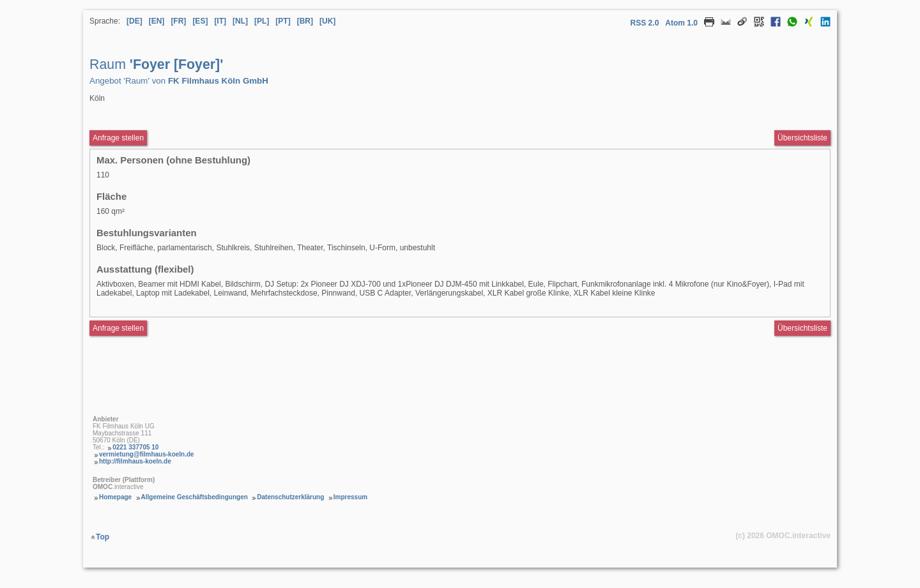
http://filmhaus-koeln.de (135, 461)
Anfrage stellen (118, 328)
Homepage (115, 497)
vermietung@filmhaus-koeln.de (147, 454)
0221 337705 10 (135, 447)
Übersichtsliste (802, 138)
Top (103, 537)
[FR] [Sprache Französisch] (178, 21)
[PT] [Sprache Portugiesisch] (283, 21)
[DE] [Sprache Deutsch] (134, 21)
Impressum (350, 497)
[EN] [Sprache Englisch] (157, 21)
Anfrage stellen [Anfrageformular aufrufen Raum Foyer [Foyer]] (118, 138)
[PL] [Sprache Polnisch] (262, 21)
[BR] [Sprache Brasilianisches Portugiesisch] (305, 21)
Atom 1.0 (681, 23)
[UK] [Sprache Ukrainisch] (327, 21)
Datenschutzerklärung (290, 497)
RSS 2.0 (645, 23)
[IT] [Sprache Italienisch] (220, 21)
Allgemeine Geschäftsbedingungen (195, 497)
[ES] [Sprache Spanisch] (200, 21)
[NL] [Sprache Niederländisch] (240, 21)
